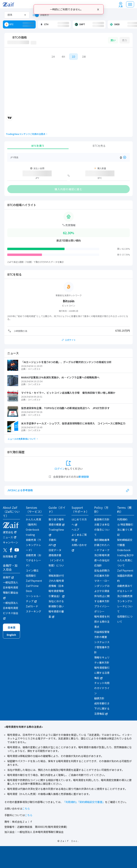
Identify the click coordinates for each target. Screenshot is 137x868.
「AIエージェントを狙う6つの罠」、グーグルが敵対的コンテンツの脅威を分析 (66, 362)
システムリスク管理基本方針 (102, 647)
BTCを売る (99, 146)
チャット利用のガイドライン (102, 688)
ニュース (8, 537)
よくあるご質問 (79, 537)
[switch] (35, 15)
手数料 (52, 540)
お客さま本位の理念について (102, 530)
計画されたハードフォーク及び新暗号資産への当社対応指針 (102, 555)
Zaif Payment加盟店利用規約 (125, 576)
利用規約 (122, 519)
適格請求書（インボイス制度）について (56, 563)
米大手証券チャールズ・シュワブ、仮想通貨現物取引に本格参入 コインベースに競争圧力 (73, 423)
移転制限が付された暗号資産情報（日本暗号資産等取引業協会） (56, 586)
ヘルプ (75, 530)
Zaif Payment (34, 581)
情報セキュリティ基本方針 (102, 660)
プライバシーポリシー (102, 609)
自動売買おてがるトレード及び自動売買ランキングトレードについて (125, 599)
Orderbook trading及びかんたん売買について (126, 558)
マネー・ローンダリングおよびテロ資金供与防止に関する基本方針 (102, 591)
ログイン (60, 469)
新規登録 (84, 477)
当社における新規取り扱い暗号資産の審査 (56, 609)
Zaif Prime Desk (32, 588)
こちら (26, 808)
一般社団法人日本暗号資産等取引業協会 (11, 590)
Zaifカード (32, 606)
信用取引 (31, 576)
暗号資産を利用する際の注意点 (102, 622)
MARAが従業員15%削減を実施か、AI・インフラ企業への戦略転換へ (60, 377)
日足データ (55, 550)
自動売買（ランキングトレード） (33, 545)
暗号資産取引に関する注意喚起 (102, 673)
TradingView (56, 532)
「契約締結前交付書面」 (92, 802)
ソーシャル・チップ (33, 599)
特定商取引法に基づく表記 (125, 530)
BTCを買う (38, 146)
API (52, 545)
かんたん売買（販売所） (33, 522)
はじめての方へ (79, 522)
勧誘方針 (99, 698)
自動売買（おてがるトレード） (33, 560)
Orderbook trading (32, 532)
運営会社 (8, 532)
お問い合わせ (79, 547)
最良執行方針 (102, 519)
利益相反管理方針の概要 (102, 634)
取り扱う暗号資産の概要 (56, 522)
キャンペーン (10, 542)
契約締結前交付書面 (125, 542)
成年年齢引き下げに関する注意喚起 (102, 708)
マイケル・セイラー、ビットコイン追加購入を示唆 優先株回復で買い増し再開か (68, 393)
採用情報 (8, 556)
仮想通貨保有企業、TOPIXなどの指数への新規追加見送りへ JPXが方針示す (65, 408)
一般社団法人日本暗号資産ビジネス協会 (11, 610)
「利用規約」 (71, 802)
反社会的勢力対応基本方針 (102, 573)
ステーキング (33, 611)
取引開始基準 (102, 540)
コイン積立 (32, 570)
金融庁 (8, 577)
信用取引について (125, 619)
